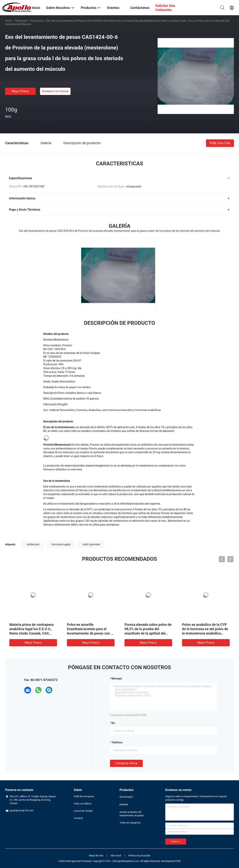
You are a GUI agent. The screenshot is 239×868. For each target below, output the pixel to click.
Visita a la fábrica (83, 804)
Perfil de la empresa (84, 796)
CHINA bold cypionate (69, 861)
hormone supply (61, 544)
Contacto (78, 818)
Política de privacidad (139, 856)
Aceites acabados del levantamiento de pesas (132, 814)
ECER (178, 861)
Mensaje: (117, 678)
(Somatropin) (126, 797)
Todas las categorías (130, 823)
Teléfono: (117, 742)
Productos (21, 21)
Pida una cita (220, 143)
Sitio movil (116, 856)
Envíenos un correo (55, 91)
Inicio (8, 21)
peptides (124, 804)
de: (113, 723)
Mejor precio (20, 91)
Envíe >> (176, 842)
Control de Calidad (83, 811)
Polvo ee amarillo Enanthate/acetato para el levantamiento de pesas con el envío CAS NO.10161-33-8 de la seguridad (90, 633)
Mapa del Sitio (96, 856)
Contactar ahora (126, 763)
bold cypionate (91, 544)
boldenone (33, 544)
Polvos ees (37, 21)
